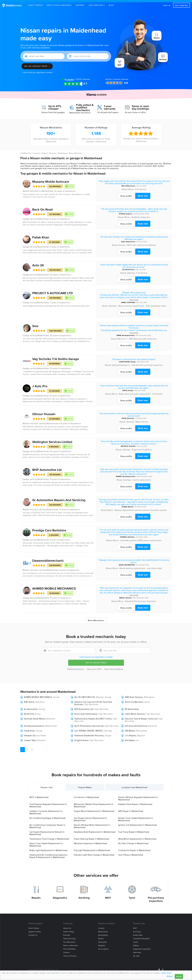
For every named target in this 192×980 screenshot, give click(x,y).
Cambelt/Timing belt (141, 936)
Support (80, 5)
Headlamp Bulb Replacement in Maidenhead (95, 830)
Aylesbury (40, 699)
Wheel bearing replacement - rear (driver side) (141, 566)
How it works (34, 926)
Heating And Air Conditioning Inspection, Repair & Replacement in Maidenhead (49, 854)
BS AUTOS (29, 711)
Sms (35, 324)
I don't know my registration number (96, 655)
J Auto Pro (40, 384)
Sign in (167, 5)
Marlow (131, 504)
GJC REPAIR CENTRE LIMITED (88, 728)
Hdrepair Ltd (30, 733)
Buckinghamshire (128, 333)
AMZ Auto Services (134, 695)
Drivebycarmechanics (34, 723)
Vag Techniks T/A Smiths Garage (56, 357)
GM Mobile (130, 728)
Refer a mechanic (71, 943)
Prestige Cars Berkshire (49, 528)
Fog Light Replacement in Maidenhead (92, 848)
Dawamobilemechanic (48, 558)
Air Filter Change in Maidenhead (133, 841)
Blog (111, 5)
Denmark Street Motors (35, 716)
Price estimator (69, 947)
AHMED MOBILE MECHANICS (54, 586)
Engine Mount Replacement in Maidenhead (94, 809)
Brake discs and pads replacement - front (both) (141, 392)
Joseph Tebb (30, 738)
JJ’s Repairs (130, 733)
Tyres (132, 895)
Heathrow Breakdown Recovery (89, 733)
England (45, 151)
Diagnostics (60, 895)
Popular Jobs (47, 785)
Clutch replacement (142, 478)
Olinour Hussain (44, 412)
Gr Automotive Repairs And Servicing (59, 498)
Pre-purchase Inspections (156, 897)
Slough (133, 359)
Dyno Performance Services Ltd (89, 723)
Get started (181, 5)
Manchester (103, 929)
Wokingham (149, 695)
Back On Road (42, 207)
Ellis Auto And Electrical (136, 723)
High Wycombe (91, 702)
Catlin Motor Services (135, 711)
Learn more (166, 973)
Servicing (84, 895)
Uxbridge (108, 728)
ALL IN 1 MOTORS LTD (85, 695)
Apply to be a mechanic (59, 5)
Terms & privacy (70, 954)
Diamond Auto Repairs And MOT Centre (93, 716)
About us (67, 926)
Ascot (147, 699)
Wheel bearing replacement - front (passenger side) (142, 303)
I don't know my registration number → (39, 70)
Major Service (142, 419)
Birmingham (103, 933)
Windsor (129, 595)
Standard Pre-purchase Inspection (147, 363)
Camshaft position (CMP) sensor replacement (141, 538)
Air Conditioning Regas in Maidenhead (47, 816)
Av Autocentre (31, 707)
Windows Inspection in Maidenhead (90, 841)
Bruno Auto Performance (86, 711)
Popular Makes (85, 785)
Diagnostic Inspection (142, 447)
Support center (35, 929)
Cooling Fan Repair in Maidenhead (134, 848)
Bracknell (152, 723)
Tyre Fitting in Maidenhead (131, 853)
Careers (67, 950)
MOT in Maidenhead (39, 795)
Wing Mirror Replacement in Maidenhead (137, 837)
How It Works (36, 5)
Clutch (136, 940)
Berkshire (53, 151)
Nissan (125, 187)
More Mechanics (96, 618)
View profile (126, 194)
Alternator (137, 950)
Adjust (170, 976)
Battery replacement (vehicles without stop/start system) (141, 508)
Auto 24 (38, 263)
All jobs (136, 954)
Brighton (102, 943)
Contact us (33, 933)
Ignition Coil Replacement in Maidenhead (138, 823)
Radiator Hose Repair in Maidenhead (135, 802)
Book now (143, 193)
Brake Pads (138, 933)
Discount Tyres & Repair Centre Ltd (141, 716)
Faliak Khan (41, 235)
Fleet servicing (69, 936)
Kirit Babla (130, 738)
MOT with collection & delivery (141, 243)
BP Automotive (132, 707)
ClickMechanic (26, 151)
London (101, 926)
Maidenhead (63, 151)
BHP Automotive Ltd (47, 467)
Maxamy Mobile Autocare (51, 179)
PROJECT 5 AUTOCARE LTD (52, 291)
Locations (37, 151)
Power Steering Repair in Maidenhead (91, 837)
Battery (136, 943)
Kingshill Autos (81, 738)
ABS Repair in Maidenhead (131, 809)
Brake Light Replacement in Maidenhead (48, 848)
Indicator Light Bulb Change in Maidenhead (94, 853)
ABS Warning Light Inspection (143, 336)
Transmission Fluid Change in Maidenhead (49, 837)
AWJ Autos (29, 699)
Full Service (141, 187)
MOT (108, 895)
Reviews (83, 77)
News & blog (69, 929)
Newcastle (102, 940)
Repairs (36, 895)
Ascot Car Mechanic (134, 699)
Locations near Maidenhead (135, 785)
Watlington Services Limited (52, 440)
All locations (103, 947)
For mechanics (69, 940)
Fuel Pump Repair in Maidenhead (134, 830)
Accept (179, 976)
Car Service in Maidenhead (86, 795)
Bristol (101, 936)
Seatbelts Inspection (141, 215)
